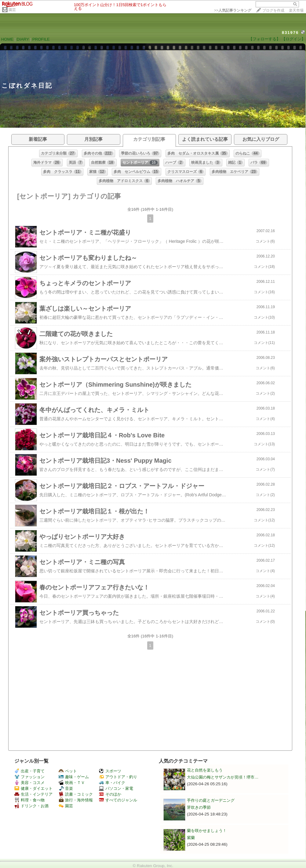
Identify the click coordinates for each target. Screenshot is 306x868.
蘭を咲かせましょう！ (207, 831)
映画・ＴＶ (72, 783)
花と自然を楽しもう (205, 770)
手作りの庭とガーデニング (211, 800)
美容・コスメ (29, 783)
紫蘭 (191, 838)
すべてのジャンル (118, 800)
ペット (68, 771)
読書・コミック (76, 794)
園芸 (12, 10)
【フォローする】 (264, 39)
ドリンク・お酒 (31, 806)
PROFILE (41, 39)
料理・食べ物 (29, 800)
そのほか (110, 794)
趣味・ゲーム (74, 777)
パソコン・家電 (116, 788)
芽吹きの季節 (199, 807)
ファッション (29, 777)
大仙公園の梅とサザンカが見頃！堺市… (223, 777)
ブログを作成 (273, 10)
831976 (290, 33)
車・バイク (112, 783)
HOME (7, 39)
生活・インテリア (33, 794)
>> (233, 10)
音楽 (66, 788)
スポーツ (110, 771)
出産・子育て (29, 771)
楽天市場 (296, 10)
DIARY (23, 39)
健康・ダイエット (33, 788)
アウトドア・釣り (118, 777)
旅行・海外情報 (76, 800)
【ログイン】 (293, 39)
